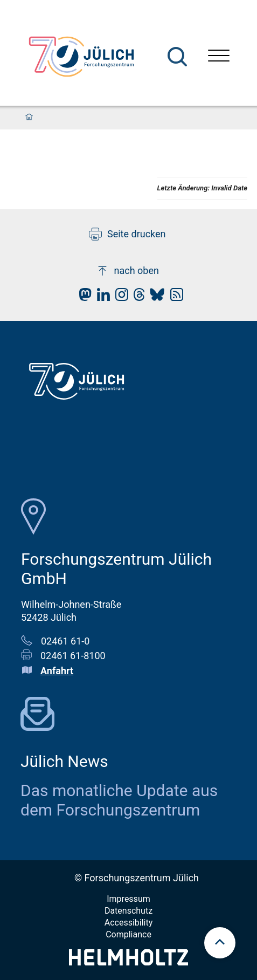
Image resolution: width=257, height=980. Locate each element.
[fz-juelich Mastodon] (82, 297)
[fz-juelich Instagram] (119, 297)
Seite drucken (127, 234)
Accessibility (129, 923)
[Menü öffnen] (219, 57)
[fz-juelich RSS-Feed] (174, 297)
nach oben (127, 271)
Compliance (128, 934)
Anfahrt (57, 671)
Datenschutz (128, 911)
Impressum (128, 899)
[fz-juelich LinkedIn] (101, 297)
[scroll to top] (220, 943)
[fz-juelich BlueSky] (154, 297)
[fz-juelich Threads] (137, 297)
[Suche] (177, 57)
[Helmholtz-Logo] (128, 962)
